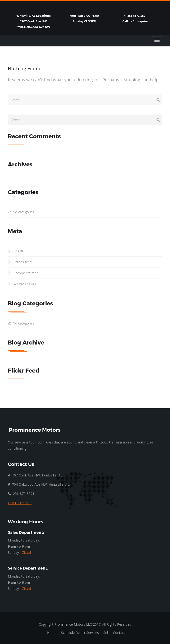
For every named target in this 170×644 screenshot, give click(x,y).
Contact (119, 633)
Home (52, 633)
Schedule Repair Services (80, 633)
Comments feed (26, 273)
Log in (18, 251)
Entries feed (23, 262)
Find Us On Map (20, 503)
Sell (106, 633)
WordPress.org (25, 284)
